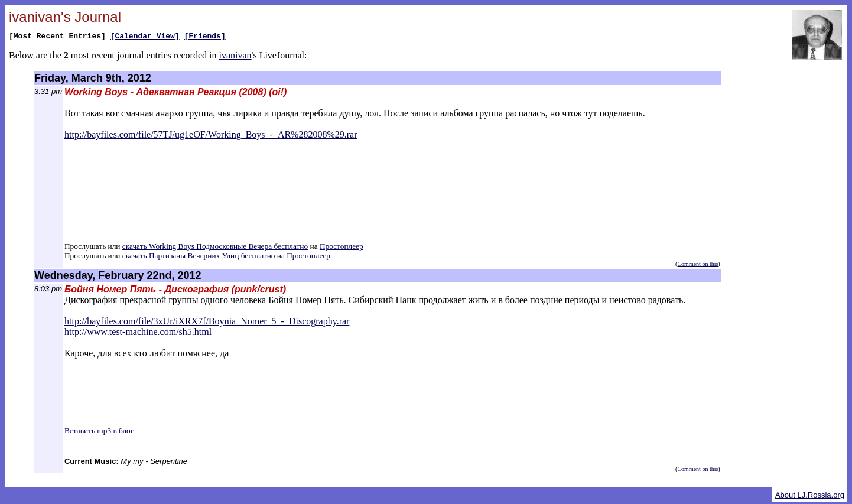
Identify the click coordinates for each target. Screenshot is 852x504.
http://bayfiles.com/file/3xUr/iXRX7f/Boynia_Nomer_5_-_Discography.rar (207, 323)
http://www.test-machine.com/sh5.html (138, 334)
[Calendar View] (145, 37)
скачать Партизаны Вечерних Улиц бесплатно (199, 257)
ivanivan (235, 57)
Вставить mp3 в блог (99, 432)
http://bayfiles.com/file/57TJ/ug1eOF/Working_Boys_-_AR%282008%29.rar (211, 136)
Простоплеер (342, 248)
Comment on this (697, 266)
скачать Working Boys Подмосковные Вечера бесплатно (215, 248)
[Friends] (204, 37)
